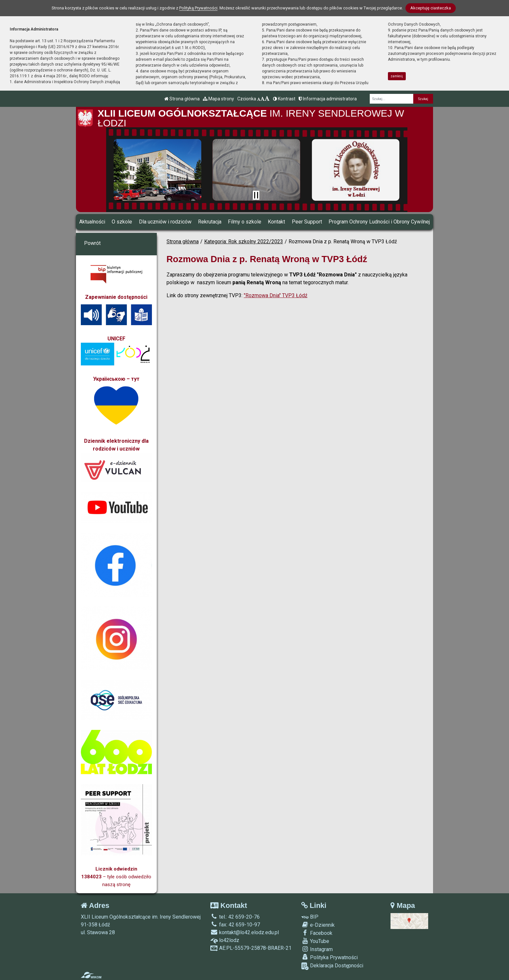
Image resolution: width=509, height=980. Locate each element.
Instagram (317, 949)
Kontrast (284, 99)
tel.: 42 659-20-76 (235, 917)
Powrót (92, 243)
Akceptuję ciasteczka (431, 8)
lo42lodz (225, 940)
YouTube (315, 941)
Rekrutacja (210, 222)
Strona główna (182, 99)
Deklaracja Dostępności (332, 966)
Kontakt (276, 222)
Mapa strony (218, 99)
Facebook (317, 933)
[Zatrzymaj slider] (256, 195)
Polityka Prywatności (329, 957)
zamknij (397, 76)
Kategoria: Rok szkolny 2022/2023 (244, 242)
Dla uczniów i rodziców (165, 222)
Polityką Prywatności (198, 8)
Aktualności (92, 222)
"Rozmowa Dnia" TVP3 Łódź (276, 295)
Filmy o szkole (245, 222)
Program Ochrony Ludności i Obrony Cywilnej (379, 222)
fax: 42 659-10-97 (235, 925)
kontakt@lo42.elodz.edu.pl (245, 932)
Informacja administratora (328, 99)
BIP (310, 917)
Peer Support (307, 222)
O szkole (122, 222)
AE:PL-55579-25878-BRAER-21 (251, 948)
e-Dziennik (318, 925)
